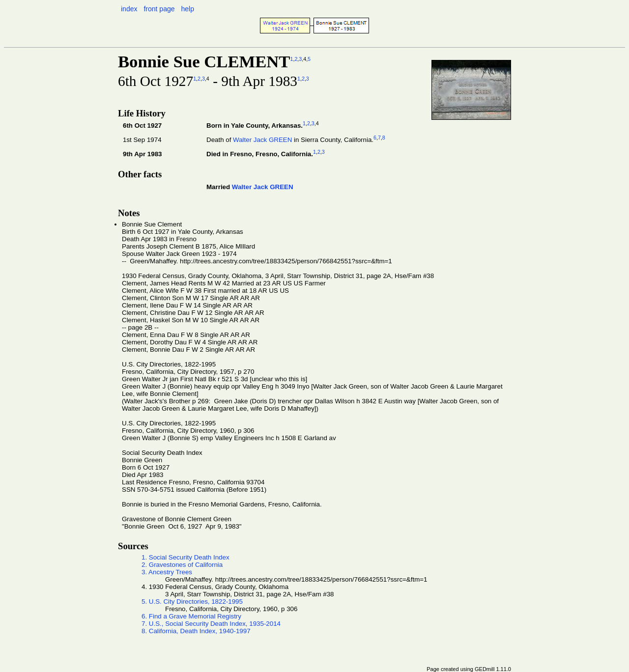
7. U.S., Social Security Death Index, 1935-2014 (211, 624)
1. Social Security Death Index (186, 557)
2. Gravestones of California (182, 565)
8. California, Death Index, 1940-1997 (196, 631)
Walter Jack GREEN (262, 140)
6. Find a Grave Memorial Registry (191, 616)
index (129, 9)
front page (159, 9)
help (187, 9)
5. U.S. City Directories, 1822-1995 (192, 602)
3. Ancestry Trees (167, 572)
